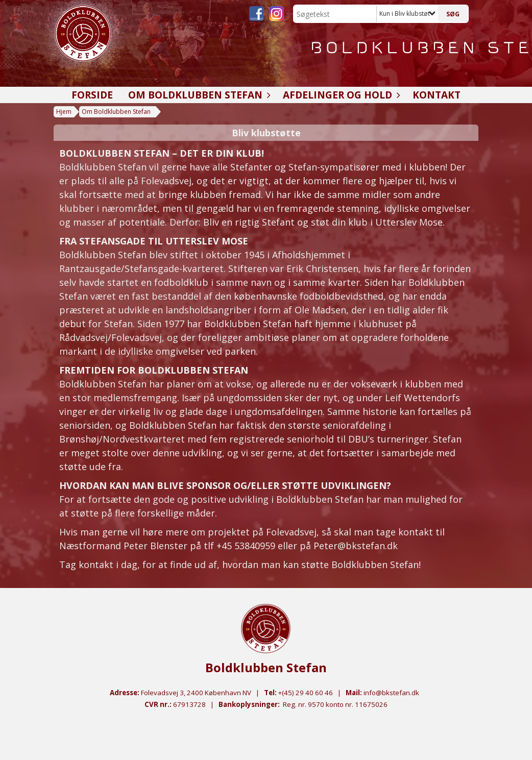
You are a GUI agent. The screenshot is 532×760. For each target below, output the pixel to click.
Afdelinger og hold (340, 95)
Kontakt (437, 95)
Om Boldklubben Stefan (198, 95)
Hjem (64, 112)
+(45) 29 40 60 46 (306, 693)
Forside (92, 95)
